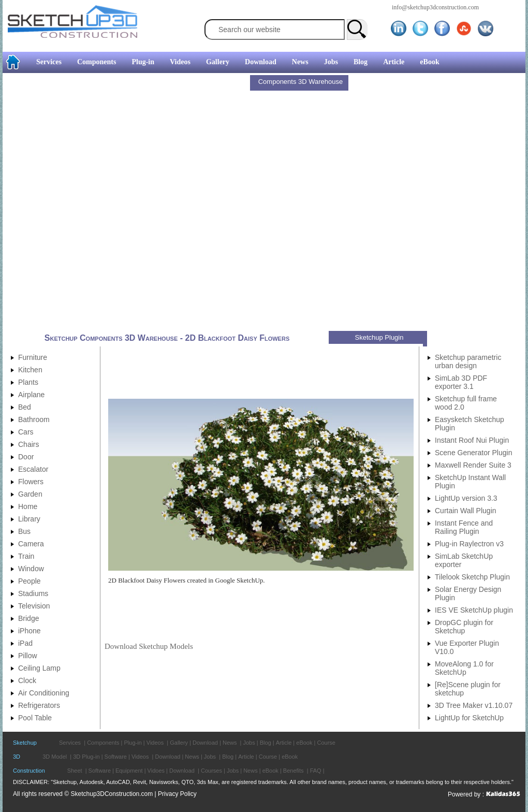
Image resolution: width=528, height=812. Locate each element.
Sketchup (25, 743)
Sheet (75, 771)
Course (326, 743)
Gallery (218, 62)
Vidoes (156, 771)
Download (261, 62)
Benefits (294, 771)
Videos (180, 62)
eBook (429, 62)
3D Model (55, 757)
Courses (211, 771)
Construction (29, 771)
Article (394, 62)
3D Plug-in (86, 757)
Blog (361, 62)
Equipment (129, 771)
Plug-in (143, 62)
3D (17, 757)
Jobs (331, 62)
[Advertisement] (124, 203)
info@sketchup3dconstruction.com (435, 7)
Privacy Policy (177, 794)
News (300, 62)
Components (97, 62)
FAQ (316, 771)
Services (49, 62)
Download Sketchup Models (149, 646)
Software (116, 757)
